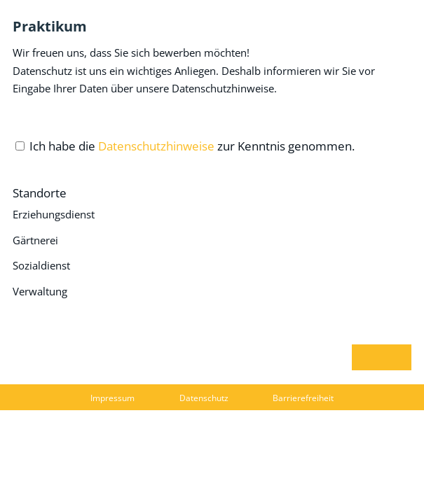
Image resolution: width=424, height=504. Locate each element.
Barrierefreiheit (303, 398)
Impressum (112, 398)
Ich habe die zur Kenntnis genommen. (192, 146)
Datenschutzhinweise (156, 146)
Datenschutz (204, 398)
